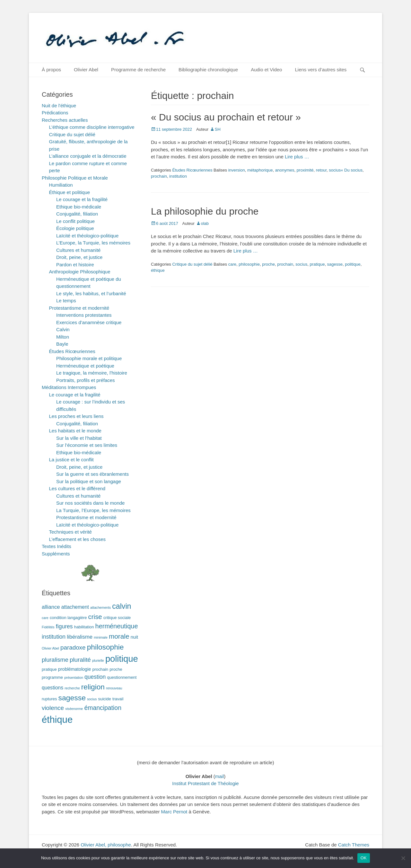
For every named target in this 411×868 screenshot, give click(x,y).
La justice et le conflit (71, 460)
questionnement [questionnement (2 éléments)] (122, 677)
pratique (317, 264)
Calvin (63, 329)
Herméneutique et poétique (85, 366)
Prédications (55, 113)
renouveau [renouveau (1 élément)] (114, 688)
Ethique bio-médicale (79, 207)
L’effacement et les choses (78, 539)
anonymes (285, 170)
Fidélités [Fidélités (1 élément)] (48, 627)
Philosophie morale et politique (89, 358)
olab (205, 223)
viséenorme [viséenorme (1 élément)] (74, 709)
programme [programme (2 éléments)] (52, 677)
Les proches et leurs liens (76, 416)
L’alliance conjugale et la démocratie (88, 156)
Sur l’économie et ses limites (87, 445)
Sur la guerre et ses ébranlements (92, 474)
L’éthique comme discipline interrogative (92, 127)
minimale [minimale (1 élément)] (101, 637)
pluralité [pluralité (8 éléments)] (80, 660)
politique (353, 264)
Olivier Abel (86, 70)
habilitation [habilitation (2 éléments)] (84, 627)
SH (218, 129)
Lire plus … (297, 157)
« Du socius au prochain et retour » (226, 117)
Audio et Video (266, 70)
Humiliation (61, 185)
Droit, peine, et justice (79, 257)
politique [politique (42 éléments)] (122, 659)
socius (301, 264)
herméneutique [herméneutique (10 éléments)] (117, 626)
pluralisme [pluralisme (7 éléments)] (55, 660)
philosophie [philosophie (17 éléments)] (105, 647)
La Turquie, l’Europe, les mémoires (93, 510)
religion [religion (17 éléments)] (93, 687)
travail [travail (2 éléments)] (118, 699)
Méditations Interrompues (69, 387)
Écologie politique (75, 228)
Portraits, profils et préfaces (86, 380)
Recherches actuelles (65, 120)
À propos (51, 70)
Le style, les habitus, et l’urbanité (91, 293)
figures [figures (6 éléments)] (64, 626)
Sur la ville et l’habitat (79, 438)
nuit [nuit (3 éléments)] (134, 637)
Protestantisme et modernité (79, 308)
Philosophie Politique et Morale (75, 178)
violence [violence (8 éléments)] (53, 708)
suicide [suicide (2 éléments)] (105, 699)
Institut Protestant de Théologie (205, 783)
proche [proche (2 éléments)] (116, 669)
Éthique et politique (70, 192)
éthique (158, 270)
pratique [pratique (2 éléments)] (49, 669)
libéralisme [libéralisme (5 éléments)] (80, 637)
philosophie (249, 264)
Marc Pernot (174, 812)
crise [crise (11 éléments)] (95, 617)
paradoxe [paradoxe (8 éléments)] (73, 647)
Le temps (66, 301)
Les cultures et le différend (77, 488)
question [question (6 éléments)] (95, 677)
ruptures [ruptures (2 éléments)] (49, 699)
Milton (63, 337)
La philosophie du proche (205, 211)
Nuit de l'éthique (59, 106)
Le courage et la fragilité (82, 199)
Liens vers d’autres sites (321, 70)
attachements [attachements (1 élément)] (101, 607)
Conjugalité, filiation (77, 214)
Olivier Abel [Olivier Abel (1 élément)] (50, 648)
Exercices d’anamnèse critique (89, 322)
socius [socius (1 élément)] (92, 699)
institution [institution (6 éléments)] (54, 637)
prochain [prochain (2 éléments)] (101, 669)
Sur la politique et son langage (89, 481)
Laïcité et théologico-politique (87, 236)
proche (268, 264)
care (232, 264)
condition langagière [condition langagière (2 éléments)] (68, 618)
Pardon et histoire (75, 265)
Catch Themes (354, 845)
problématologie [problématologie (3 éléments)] (75, 669)
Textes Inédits (57, 546)
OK (364, 858)
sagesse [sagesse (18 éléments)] (72, 698)
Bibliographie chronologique (208, 70)
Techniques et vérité (70, 532)
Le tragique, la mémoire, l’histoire (92, 373)
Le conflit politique (75, 221)
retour (321, 170)
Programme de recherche (138, 70)
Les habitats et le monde (75, 431)
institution (178, 176)
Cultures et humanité (78, 250)
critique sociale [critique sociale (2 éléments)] (117, 618)
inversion (237, 170)
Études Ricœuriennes (192, 170)
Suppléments (56, 554)
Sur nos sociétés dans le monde (90, 503)
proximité (305, 170)
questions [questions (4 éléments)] (52, 688)
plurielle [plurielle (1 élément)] (98, 660)
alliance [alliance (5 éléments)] (51, 607)
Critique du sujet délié (192, 264)
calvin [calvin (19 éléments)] (122, 606)
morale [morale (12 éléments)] (119, 636)
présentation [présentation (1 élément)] (74, 678)
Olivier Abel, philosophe (106, 845)
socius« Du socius (346, 170)
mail (220, 776)
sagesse (335, 264)
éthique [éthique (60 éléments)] (57, 719)
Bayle (62, 344)
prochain (159, 176)
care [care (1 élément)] (45, 618)
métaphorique (260, 170)
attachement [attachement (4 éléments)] (75, 607)
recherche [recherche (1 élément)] (72, 688)
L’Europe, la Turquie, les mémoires (93, 243)
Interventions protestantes (84, 315)
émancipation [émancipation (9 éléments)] (103, 708)
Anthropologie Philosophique (80, 272)
